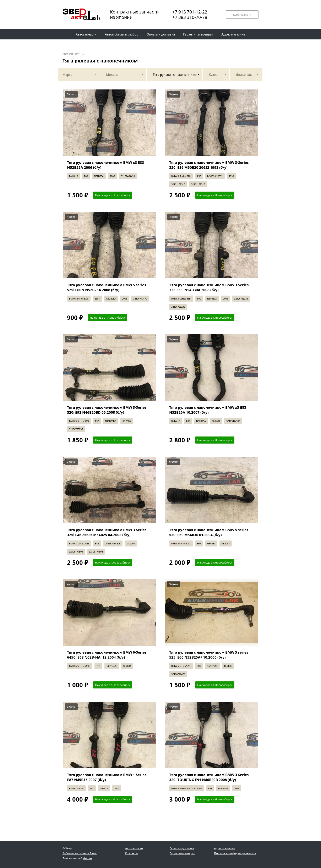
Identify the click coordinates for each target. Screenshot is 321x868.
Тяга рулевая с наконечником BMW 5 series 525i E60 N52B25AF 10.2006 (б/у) (209, 655)
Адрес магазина (224, 848)
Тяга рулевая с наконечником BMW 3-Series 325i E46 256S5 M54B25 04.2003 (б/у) (107, 532)
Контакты (131, 853)
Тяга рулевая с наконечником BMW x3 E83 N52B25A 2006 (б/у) (106, 165)
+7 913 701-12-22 (190, 12)
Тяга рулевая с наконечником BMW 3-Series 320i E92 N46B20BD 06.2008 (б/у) (107, 410)
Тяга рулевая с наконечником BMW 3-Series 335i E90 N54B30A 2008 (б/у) (209, 287)
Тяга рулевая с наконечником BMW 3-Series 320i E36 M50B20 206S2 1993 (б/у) (209, 165)
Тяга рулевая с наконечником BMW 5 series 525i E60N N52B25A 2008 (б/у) (107, 287)
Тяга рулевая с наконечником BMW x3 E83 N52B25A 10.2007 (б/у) (208, 410)
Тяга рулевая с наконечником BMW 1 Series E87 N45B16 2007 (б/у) (107, 777)
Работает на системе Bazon (80, 853)
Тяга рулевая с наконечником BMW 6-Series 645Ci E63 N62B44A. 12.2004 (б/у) (107, 655)
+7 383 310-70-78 (190, 17)
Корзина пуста (242, 15)
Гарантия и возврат (182, 853)
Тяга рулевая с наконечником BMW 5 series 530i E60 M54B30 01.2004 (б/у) (209, 532)
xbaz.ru (87, 858)
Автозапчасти (71, 54)
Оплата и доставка (182, 848)
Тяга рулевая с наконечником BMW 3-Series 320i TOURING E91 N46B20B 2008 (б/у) (209, 777)
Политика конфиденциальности (235, 853)
